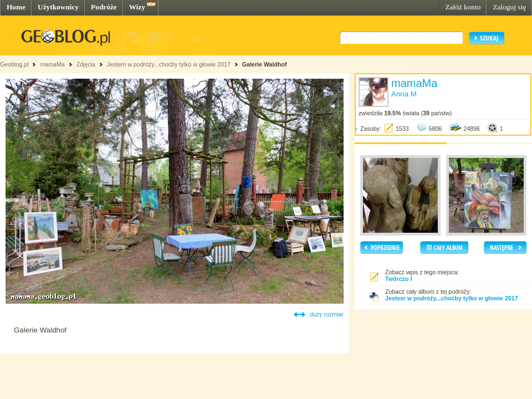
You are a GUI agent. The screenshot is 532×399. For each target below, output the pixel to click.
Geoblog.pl (14, 64)
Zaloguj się (509, 7)
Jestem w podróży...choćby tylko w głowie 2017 (169, 64)
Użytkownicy (58, 7)
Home (16, 7)
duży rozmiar (327, 314)
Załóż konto (463, 7)
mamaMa (52, 64)
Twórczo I (398, 279)
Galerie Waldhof (265, 64)
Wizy (137, 7)
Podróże (104, 7)
